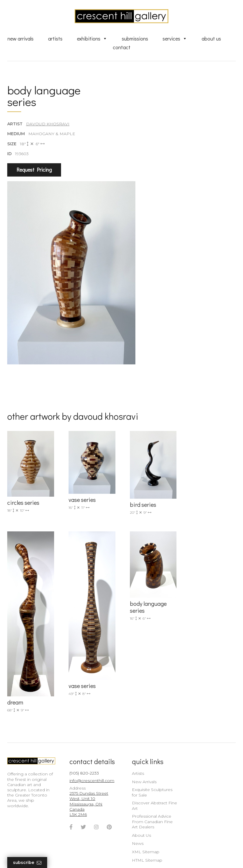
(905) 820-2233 (83, 752)
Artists (55, 38)
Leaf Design (153, 856)
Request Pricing (34, 170)
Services (175, 38)
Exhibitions (92, 38)
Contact (122, 47)
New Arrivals (21, 38)
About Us (211, 38)
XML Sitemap (142, 831)
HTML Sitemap (144, 840)
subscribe (207, 789)
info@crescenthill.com (90, 760)
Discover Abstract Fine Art (151, 785)
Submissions (135, 38)
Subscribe (27, 863)
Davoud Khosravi (48, 124)
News (135, 823)
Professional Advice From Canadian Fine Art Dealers (149, 801)
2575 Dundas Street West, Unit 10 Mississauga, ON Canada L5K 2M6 (87, 783)
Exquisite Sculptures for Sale (149, 772)
